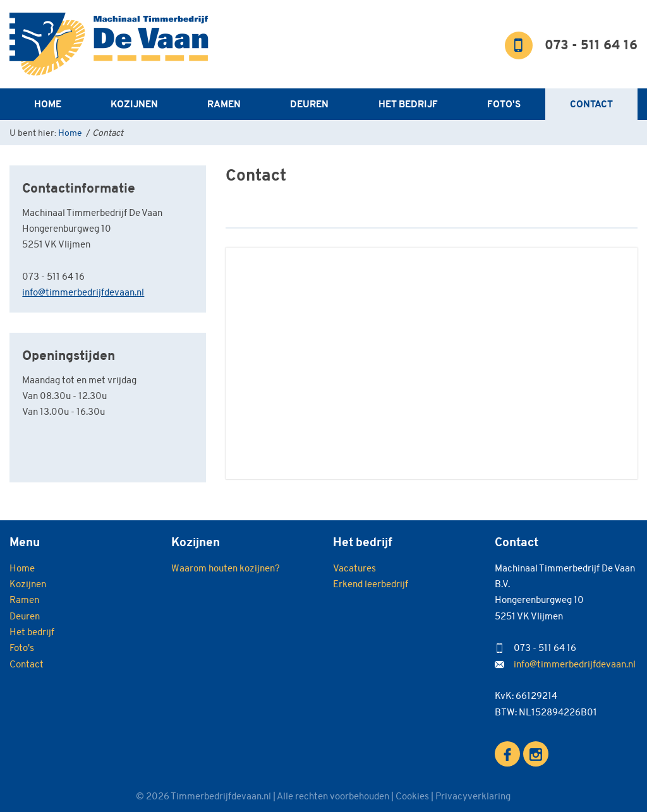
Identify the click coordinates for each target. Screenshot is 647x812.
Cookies (412, 796)
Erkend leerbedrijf (371, 584)
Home (48, 104)
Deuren (309, 104)
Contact (591, 104)
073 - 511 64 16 (591, 46)
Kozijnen (134, 104)
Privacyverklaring (473, 796)
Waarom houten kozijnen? (226, 568)
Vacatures (354, 568)
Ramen (224, 104)
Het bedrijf (408, 104)
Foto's (504, 104)
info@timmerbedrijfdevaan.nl (83, 292)
